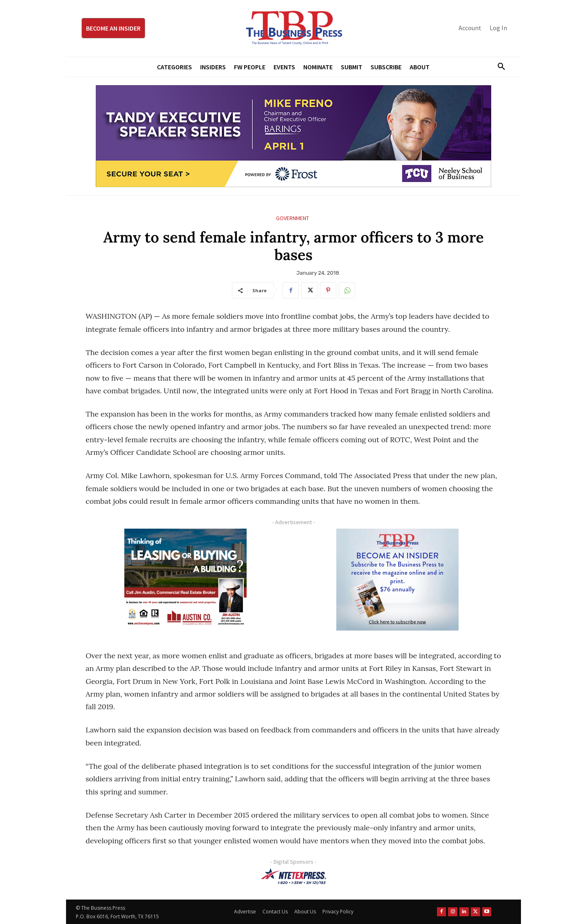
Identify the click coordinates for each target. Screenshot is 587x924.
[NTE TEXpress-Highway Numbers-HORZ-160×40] (293, 876)
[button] (498, 67)
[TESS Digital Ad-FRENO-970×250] (293, 136)
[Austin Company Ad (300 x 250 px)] (185, 580)
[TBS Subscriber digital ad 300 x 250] (397, 580)
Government (292, 218)
